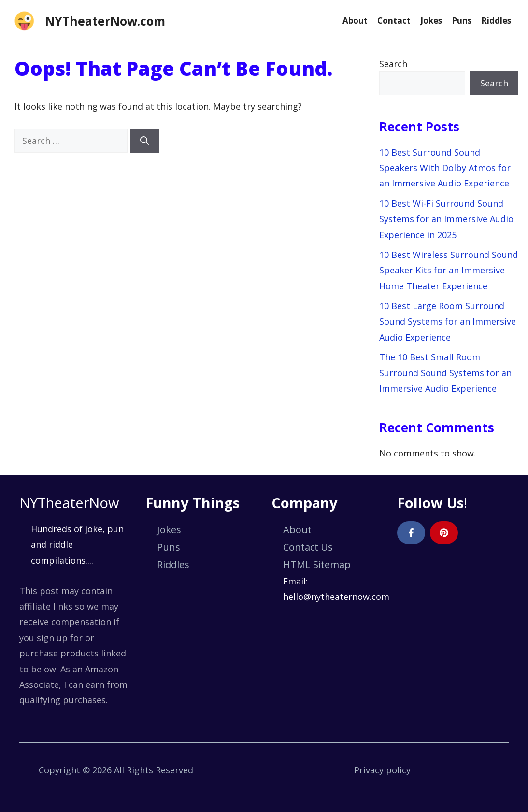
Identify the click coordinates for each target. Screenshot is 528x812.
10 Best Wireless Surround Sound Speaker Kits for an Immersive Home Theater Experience (449, 270)
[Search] (144, 141)
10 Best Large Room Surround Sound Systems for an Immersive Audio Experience (448, 321)
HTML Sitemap (317, 564)
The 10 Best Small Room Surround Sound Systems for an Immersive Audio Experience (445, 373)
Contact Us (308, 547)
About (355, 21)
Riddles (496, 21)
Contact (394, 21)
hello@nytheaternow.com (336, 597)
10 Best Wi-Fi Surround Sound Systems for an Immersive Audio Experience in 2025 (446, 219)
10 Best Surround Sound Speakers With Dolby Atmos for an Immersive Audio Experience (445, 168)
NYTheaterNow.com (105, 21)
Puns (462, 21)
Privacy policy (382, 770)
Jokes (431, 21)
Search (393, 64)
